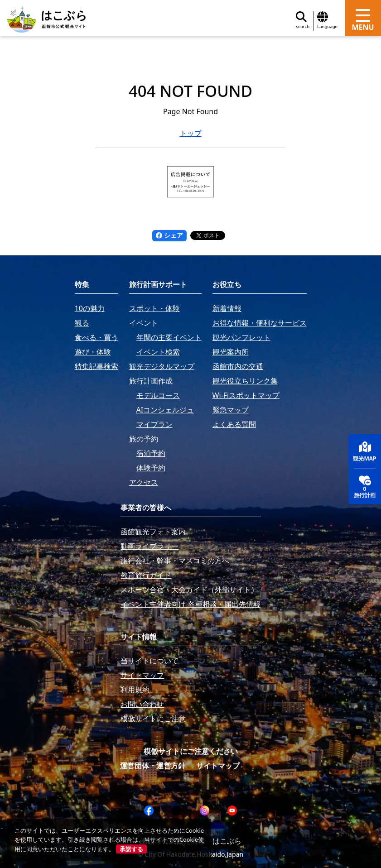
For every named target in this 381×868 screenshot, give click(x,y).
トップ (191, 133)
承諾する (131, 849)
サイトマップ (218, 766)
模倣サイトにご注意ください (191, 751)
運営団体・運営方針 (153, 766)
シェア (169, 235)
